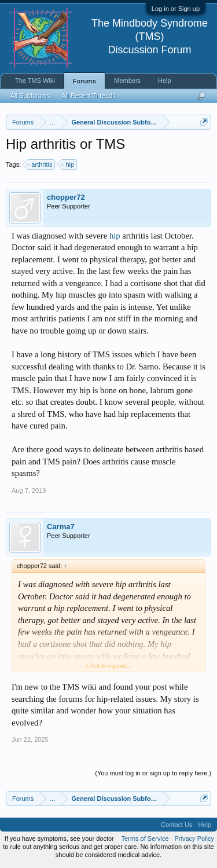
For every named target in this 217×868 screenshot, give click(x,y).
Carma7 (61, 527)
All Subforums (30, 96)
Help (165, 80)
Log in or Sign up (176, 9)
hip (68, 164)
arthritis (40, 164)
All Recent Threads (88, 96)
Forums (84, 81)
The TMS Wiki (35, 80)
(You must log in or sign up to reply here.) (153, 773)
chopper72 (66, 197)
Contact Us (176, 825)
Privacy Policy (194, 838)
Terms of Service (145, 838)
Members (127, 80)
